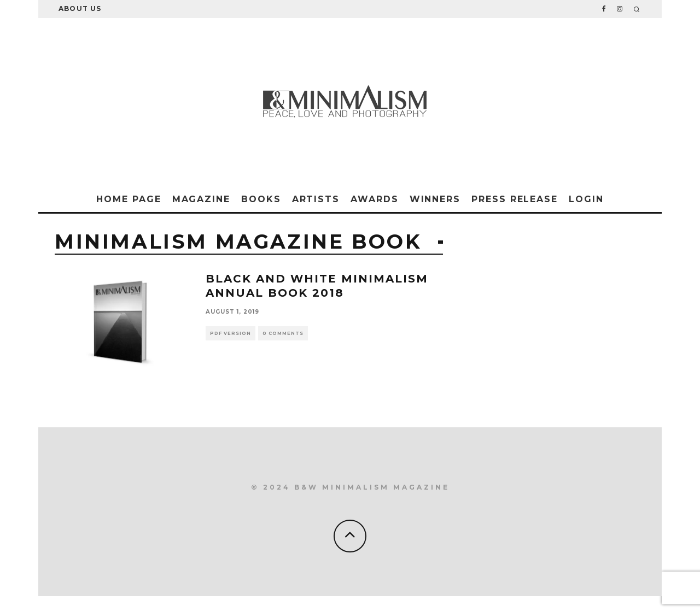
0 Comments (283, 333)
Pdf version (231, 333)
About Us (80, 8)
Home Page (129, 199)
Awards (375, 199)
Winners (435, 199)
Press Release (515, 199)
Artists (316, 199)
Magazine (201, 199)
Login (586, 199)
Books (261, 199)
